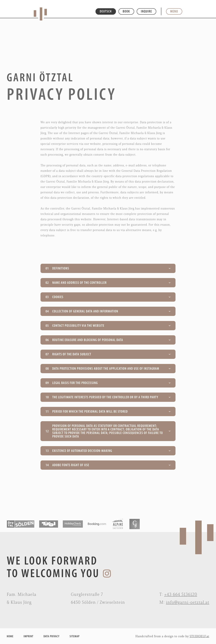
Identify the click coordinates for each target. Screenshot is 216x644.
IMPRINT (28, 636)
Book (126, 11)
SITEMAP (75, 636)
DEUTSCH (106, 11)
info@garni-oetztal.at (188, 602)
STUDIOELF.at (199, 636)
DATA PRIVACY (52, 636)
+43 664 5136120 (181, 594)
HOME (10, 636)
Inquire (146, 11)
